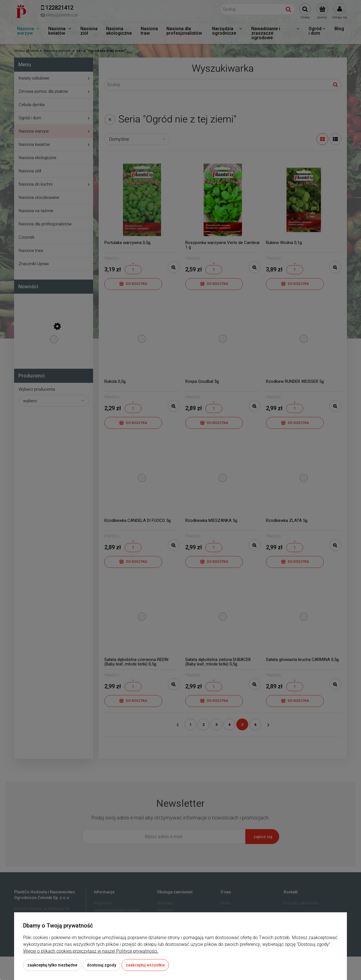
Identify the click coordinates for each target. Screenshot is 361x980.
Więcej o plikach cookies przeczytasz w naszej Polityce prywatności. (91, 951)
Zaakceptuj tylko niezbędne (52, 965)
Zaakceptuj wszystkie (145, 965)
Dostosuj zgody (102, 965)
